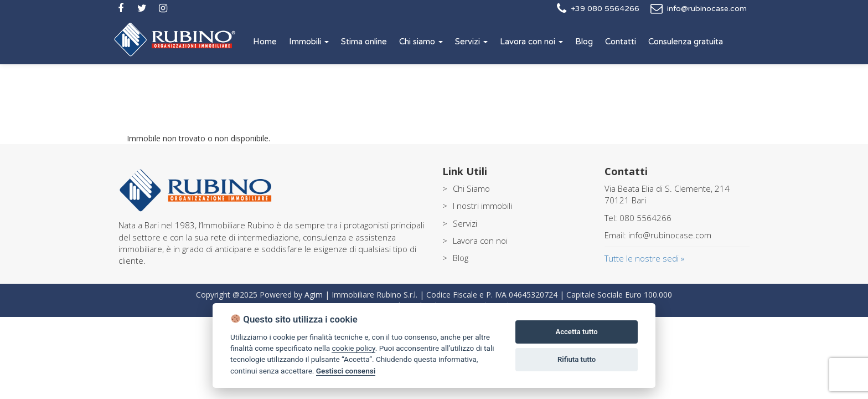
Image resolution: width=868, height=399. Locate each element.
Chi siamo (421, 42)
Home (265, 42)
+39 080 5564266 (605, 9)
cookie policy (353, 348)
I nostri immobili (482, 206)
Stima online (364, 42)
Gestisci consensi (346, 371)
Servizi (471, 42)
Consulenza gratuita (686, 42)
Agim (314, 295)
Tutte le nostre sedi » (644, 258)
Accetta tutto (576, 332)
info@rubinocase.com (707, 9)
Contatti (621, 42)
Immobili (309, 42)
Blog (584, 42)
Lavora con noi (531, 42)
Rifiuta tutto (577, 359)
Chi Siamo (471, 188)
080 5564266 (645, 218)
